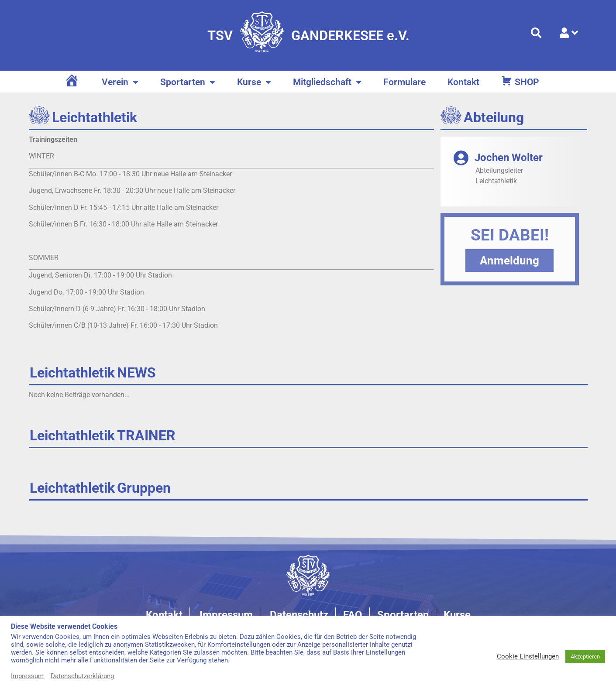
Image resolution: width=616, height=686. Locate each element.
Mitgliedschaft (327, 82)
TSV (220, 36)
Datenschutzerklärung (82, 676)
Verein (120, 82)
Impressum (27, 676)
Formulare (404, 82)
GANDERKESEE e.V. (350, 36)
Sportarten (188, 82)
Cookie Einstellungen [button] (528, 656)
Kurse (254, 82)
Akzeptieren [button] (585, 657)
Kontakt (463, 82)
